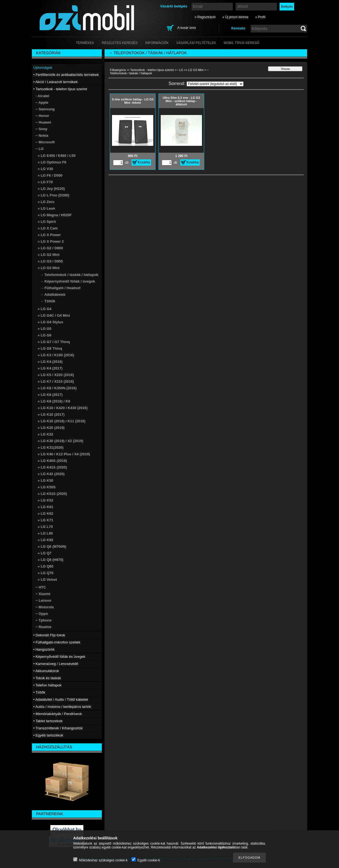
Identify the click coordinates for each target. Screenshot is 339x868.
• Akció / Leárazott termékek (55, 82)
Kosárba (144, 162)
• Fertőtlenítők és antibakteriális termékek (66, 75)
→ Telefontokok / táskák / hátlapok (69, 275)
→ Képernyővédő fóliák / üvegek (67, 281)
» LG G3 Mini (195, 70)
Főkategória (118, 70)
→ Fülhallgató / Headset (60, 288)
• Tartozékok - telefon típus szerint (151, 70)
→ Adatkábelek (53, 295)
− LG (180, 70)
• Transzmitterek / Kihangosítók (58, 728)
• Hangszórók (44, 649)
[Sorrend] (215, 84)
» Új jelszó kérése (235, 17)
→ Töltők (48, 301)
